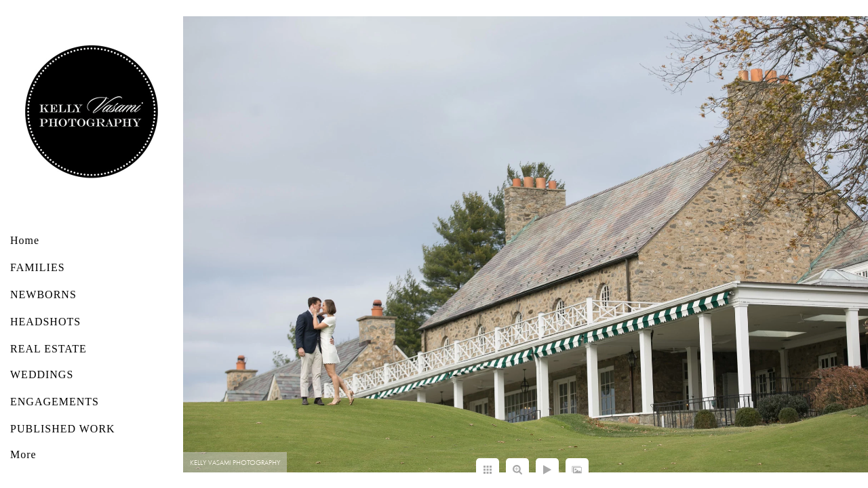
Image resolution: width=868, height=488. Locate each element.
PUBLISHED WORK (63, 429)
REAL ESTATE (48, 349)
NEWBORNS (43, 294)
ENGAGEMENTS (55, 402)
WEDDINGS (42, 374)
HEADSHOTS (45, 322)
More (23, 454)
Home (25, 240)
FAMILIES (38, 267)
